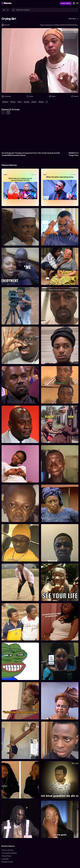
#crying (26, 102)
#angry (41, 102)
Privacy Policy (6, 856)
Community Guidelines (9, 853)
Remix (30, 96)
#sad (20, 102)
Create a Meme (66, 3)
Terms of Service (7, 850)
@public (7, 25)
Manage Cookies (7, 862)
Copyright (5, 859)
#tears (34, 102)
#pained (5, 102)
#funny (13, 102)
